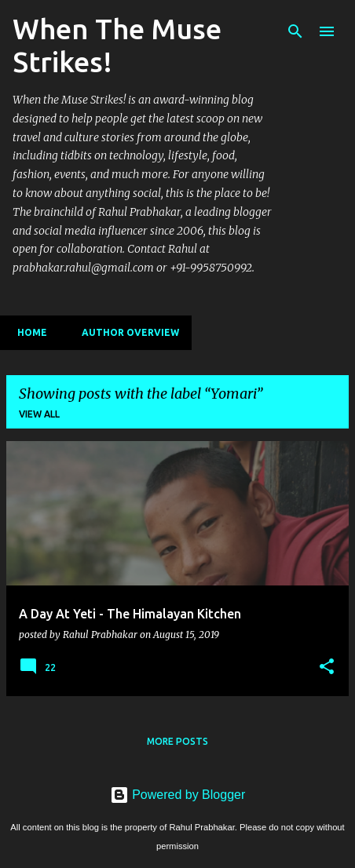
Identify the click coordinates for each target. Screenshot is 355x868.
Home (27, 332)
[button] (327, 667)
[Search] (295, 31)
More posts (177, 741)
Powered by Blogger (178, 795)
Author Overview (126, 332)
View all (39, 414)
